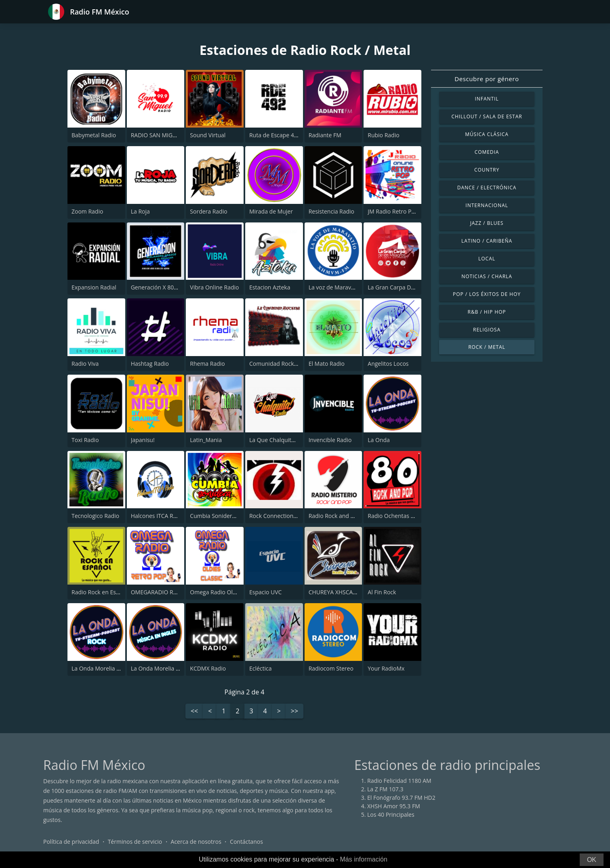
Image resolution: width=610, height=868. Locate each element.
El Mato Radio (327, 364)
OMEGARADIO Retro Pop (163, 592)
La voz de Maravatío (335, 287)
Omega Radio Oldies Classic (226, 592)
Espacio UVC (265, 592)
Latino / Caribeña (487, 241)
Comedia (487, 152)
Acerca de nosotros (196, 842)
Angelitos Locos (388, 364)
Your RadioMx (386, 668)
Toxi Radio (85, 440)
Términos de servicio (135, 842)
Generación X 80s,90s (159, 287)
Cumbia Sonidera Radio (221, 516)
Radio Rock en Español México (111, 592)
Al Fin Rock (382, 592)
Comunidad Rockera (276, 364)
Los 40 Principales (391, 815)
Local (487, 259)
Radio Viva (85, 364)
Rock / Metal (487, 347)
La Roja (140, 211)
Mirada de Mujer (271, 211)
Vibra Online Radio (214, 287)
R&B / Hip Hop (487, 312)
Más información (363, 859)
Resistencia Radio (331, 211)
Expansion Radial (94, 287)
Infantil (487, 99)
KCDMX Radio (208, 668)
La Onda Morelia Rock (100, 668)
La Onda (379, 440)
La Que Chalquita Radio (280, 440)
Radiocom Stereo (331, 668)
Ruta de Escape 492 (275, 135)
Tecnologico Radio (95, 516)
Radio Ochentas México (399, 516)
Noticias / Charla (487, 276)
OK (592, 860)
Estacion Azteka (270, 287)
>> (294, 711)
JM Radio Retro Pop (393, 211)
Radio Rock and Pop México (345, 516)
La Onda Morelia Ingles (161, 668)
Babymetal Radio (94, 135)
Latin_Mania (206, 440)
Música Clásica (487, 134)
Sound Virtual (208, 135)
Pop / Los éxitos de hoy (487, 294)
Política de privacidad (71, 842)
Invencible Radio (330, 440)
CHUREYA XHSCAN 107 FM (343, 592)
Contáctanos (246, 842)
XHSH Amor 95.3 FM (394, 806)
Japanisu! (143, 440)
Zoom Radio (87, 211)
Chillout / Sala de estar (487, 116)
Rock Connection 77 (275, 516)
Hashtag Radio (150, 364)
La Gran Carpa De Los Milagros (408, 287)
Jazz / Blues (487, 223)
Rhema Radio (207, 364)
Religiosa (487, 330)
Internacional (487, 205)
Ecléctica (261, 668)
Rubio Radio (383, 135)
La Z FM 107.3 (385, 789)
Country (487, 170)
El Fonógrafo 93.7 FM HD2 (401, 798)
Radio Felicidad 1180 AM (399, 781)
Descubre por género (487, 79)
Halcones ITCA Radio (158, 516)
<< (194, 711)
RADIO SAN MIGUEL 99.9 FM (168, 135)
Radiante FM (325, 135)
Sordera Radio (208, 211)
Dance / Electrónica (487, 188)
